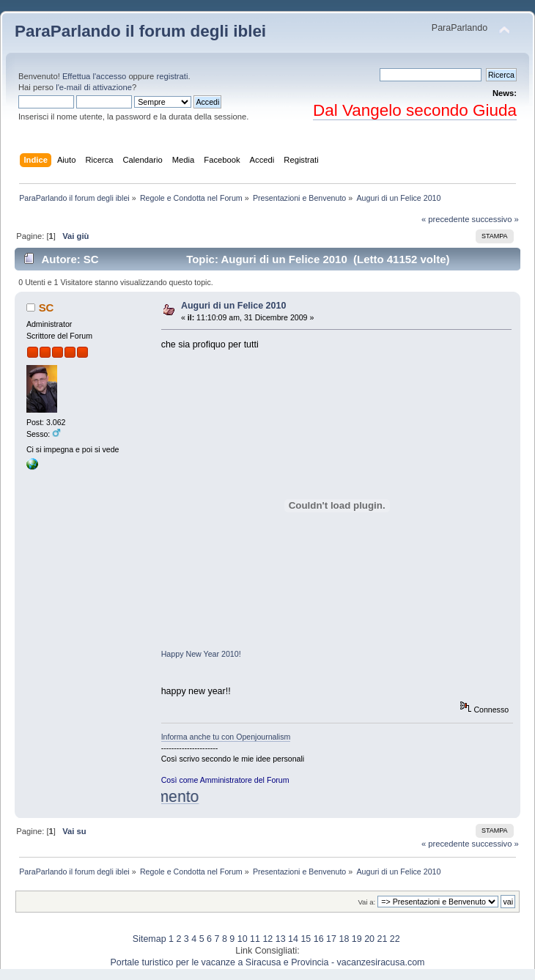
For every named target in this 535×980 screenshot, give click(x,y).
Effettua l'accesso (94, 76)
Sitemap (150, 939)
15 (306, 939)
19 (357, 939)
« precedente (446, 219)
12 (267, 939)
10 (243, 939)
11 (255, 939)
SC (47, 307)
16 (319, 939)
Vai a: (366, 902)
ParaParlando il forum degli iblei (140, 31)
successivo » (495, 219)
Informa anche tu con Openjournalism (226, 737)
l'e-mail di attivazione (94, 87)
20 (369, 939)
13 (281, 939)
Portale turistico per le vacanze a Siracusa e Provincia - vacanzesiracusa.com (268, 962)
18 (344, 939)
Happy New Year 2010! (201, 654)
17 (331, 939)
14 (293, 939)
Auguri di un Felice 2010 (233, 306)
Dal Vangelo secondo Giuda (415, 110)
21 (382, 939)
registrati (172, 76)
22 (395, 939)
